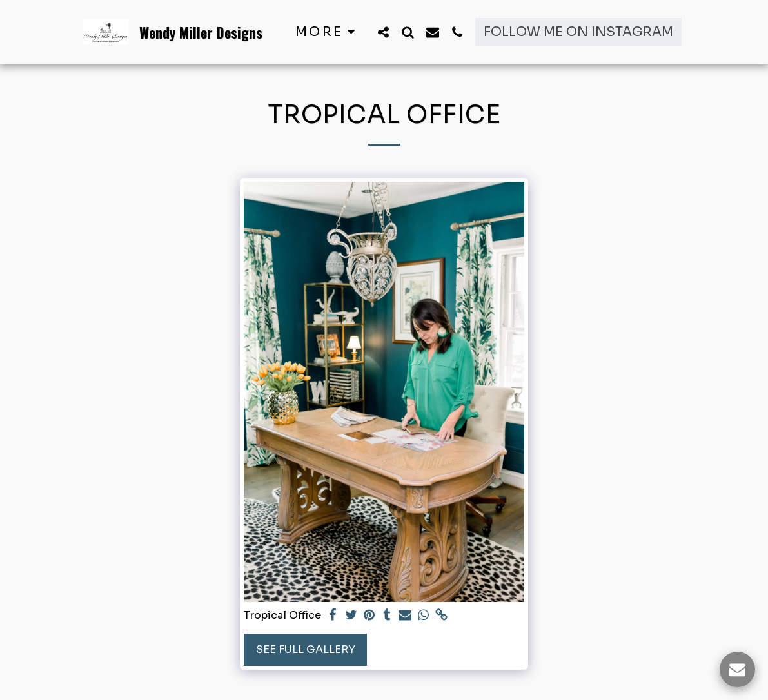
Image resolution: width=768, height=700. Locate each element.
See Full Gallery (306, 649)
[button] (384, 32)
